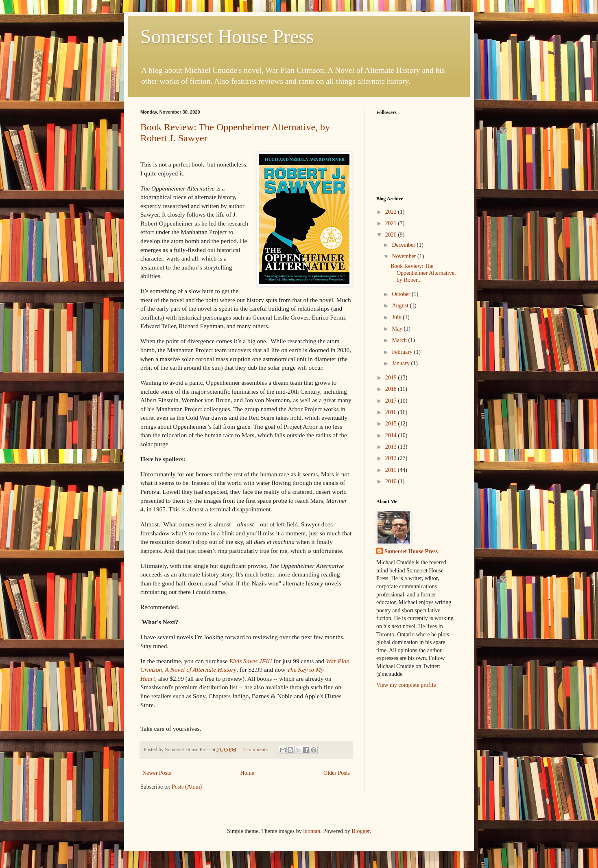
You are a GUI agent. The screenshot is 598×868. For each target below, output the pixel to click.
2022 (392, 212)
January (401, 363)
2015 (392, 424)
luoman (312, 831)
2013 (392, 447)
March (400, 340)
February (403, 352)
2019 (392, 378)
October (402, 294)
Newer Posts (157, 773)
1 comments (255, 750)
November (405, 256)
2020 (392, 235)
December (404, 245)
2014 (392, 435)
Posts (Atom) (187, 787)
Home (247, 773)
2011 (392, 470)
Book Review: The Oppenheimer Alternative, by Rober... (423, 273)
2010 (392, 481)
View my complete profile (406, 685)
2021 (392, 223)
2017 (392, 401)
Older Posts (337, 773)
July (397, 317)
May (398, 329)
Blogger (360, 831)
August (401, 306)
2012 (392, 458)
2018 (392, 389)
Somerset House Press (227, 36)
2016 (392, 412)
